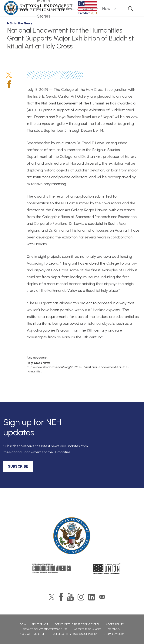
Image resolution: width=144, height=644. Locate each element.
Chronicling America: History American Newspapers (52, 568)
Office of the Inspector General (77, 624)
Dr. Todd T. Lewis (90, 143)
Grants (23, 9)
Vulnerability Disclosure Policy (75, 634)
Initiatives (67, 9)
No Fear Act (40, 624)
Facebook (9, 84)
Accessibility (115, 624)
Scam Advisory (114, 634)
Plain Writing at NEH (33, 634)
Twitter (9, 75)
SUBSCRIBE (18, 466)
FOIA (23, 624)
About (89, 9)
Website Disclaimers (88, 629)
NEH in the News (20, 23)
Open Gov (115, 629)
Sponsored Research (93, 217)
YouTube (70, 597)
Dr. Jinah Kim (91, 157)
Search (131, 9)
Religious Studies (106, 150)
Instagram (81, 597)
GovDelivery (102, 597)
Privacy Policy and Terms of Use (45, 629)
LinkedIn (92, 597)
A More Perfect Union (107, 568)
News (107, 9)
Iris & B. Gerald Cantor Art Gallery (61, 96)
